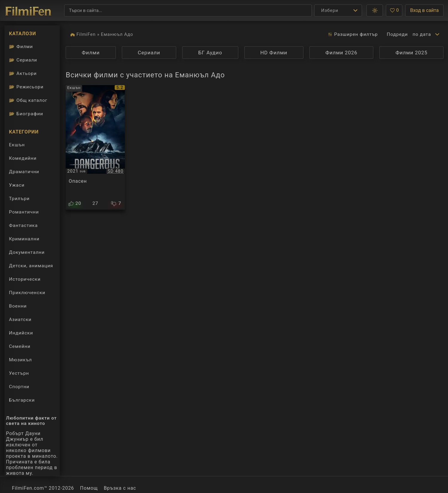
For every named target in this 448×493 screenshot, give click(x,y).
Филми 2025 (411, 53)
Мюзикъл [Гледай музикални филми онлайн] (20, 360)
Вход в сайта (424, 10)
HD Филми (274, 53)
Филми (91, 53)
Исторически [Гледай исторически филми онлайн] (25, 279)
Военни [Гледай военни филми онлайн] (18, 306)
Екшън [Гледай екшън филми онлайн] (17, 145)
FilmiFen (86, 34)
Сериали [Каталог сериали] (23, 60)
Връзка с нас (120, 488)
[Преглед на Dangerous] (95, 147)
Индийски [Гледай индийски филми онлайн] (21, 333)
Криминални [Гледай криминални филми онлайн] (24, 239)
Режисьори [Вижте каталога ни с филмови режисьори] (26, 87)
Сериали (149, 53)
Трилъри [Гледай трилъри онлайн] (19, 200)
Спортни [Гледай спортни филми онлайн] (19, 387)
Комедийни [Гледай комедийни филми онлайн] (23, 158)
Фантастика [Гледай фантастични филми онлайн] (23, 225)
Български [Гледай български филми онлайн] (22, 400)
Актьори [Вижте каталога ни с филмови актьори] (23, 73)
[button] (375, 10)
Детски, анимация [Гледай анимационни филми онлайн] (31, 266)
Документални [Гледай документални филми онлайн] (27, 252)
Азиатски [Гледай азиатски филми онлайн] (20, 320)
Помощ (89, 488)
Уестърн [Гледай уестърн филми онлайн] (19, 373)
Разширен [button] (353, 34)
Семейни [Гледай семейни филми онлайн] (20, 346)
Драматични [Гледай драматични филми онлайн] (24, 172)
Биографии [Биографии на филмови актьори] (26, 114)
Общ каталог (28, 100)
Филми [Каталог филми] (21, 47)
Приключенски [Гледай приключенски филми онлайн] (27, 293)
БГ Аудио (210, 53)
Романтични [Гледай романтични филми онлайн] (24, 212)
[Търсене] (188, 10)
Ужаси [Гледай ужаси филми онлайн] (17, 185)
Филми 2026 (341, 53)
